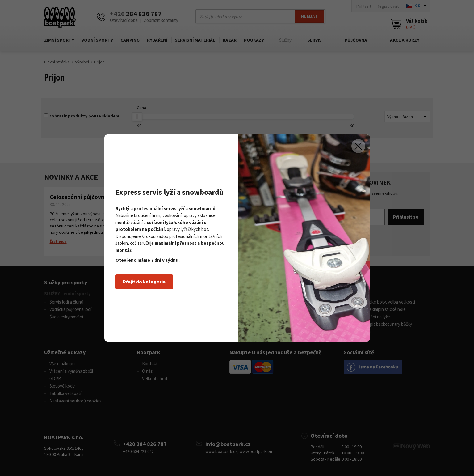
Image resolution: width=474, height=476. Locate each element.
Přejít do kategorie (144, 282)
